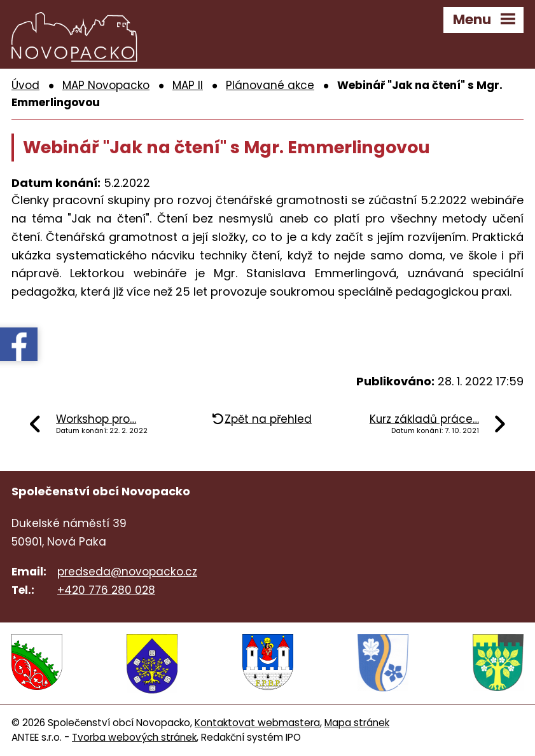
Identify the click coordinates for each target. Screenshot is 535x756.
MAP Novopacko (106, 86)
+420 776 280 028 (106, 591)
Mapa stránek (357, 722)
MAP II (188, 86)
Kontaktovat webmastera (257, 722)
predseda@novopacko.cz (127, 572)
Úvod (25, 86)
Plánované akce (270, 86)
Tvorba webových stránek (134, 737)
